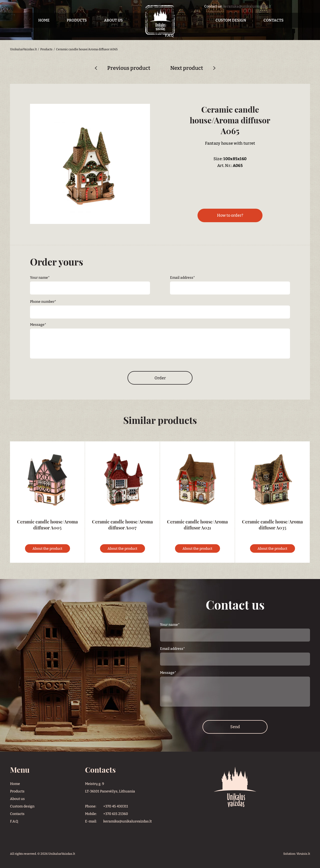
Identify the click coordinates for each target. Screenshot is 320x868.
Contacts (273, 20)
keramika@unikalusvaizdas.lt (247, 6)
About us (113, 20)
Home (44, 20)
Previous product (129, 68)
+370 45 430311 (116, 806)
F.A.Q (14, 821)
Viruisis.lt (303, 854)
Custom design (231, 20)
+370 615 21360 (116, 814)
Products (77, 20)
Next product (187, 68)
